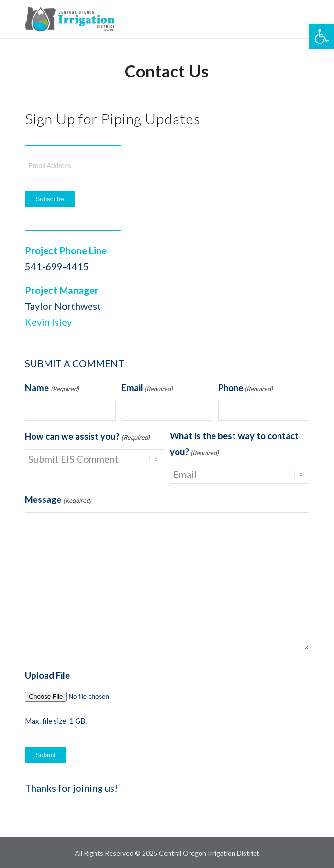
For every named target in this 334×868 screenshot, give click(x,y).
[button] (322, 36)
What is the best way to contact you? (234, 446)
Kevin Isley (48, 322)
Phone (245, 389)
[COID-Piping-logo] (139, 19)
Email (147, 389)
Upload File (47, 675)
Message (58, 501)
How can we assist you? (87, 438)
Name (52, 389)
